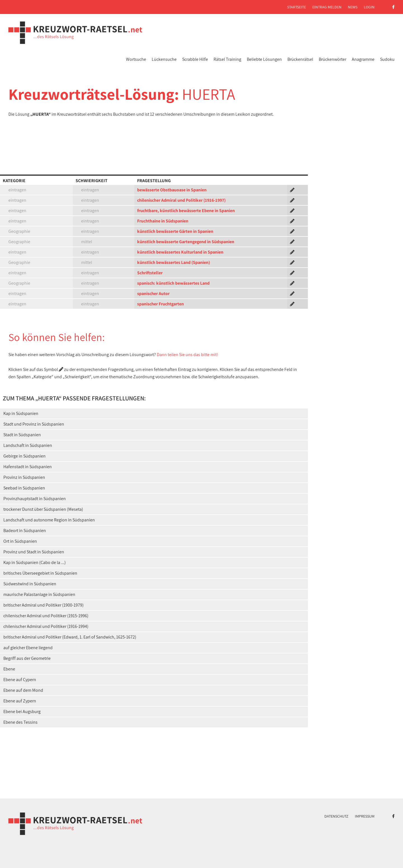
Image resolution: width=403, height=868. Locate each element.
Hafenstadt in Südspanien (28, 467)
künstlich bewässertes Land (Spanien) (174, 262)
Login (369, 7)
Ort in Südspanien (20, 541)
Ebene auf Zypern (20, 701)
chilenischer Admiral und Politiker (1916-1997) (181, 200)
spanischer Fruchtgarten (161, 304)
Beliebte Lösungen (264, 59)
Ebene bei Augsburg (22, 712)
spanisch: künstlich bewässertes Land (173, 283)
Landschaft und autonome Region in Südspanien (49, 520)
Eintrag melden (327, 7)
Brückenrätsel (300, 59)
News (353, 7)
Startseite (297, 7)
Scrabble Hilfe (195, 59)
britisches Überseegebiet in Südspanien (40, 573)
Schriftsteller (150, 273)
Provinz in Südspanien (24, 477)
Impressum (365, 816)
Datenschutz (336, 816)
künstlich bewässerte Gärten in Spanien (175, 231)
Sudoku (387, 59)
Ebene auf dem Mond (23, 690)
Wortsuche (136, 59)
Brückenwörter (332, 59)
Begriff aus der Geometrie (27, 658)
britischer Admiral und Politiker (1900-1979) (44, 605)
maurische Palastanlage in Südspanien (39, 594)
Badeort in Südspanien (25, 531)
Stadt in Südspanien (22, 435)
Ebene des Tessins (20, 722)
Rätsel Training (227, 59)
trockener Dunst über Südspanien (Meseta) (43, 509)
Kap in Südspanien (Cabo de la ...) (35, 562)
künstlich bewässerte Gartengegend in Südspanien (186, 242)
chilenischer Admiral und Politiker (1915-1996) (46, 616)
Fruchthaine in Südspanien (163, 221)
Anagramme (363, 59)
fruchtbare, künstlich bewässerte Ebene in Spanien (186, 211)
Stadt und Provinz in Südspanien (34, 424)
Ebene (9, 669)
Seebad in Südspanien (24, 488)
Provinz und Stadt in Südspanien (34, 552)
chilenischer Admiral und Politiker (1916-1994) (46, 626)
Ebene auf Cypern (20, 680)
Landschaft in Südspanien (28, 445)
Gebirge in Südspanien (24, 456)
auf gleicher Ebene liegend (28, 648)
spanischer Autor (153, 293)
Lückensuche (164, 59)
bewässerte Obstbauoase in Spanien (172, 190)
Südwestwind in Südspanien (30, 584)
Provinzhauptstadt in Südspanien (35, 499)
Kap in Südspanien (21, 413)
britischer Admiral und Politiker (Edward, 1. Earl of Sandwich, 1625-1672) (70, 637)
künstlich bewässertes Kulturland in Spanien (180, 252)
